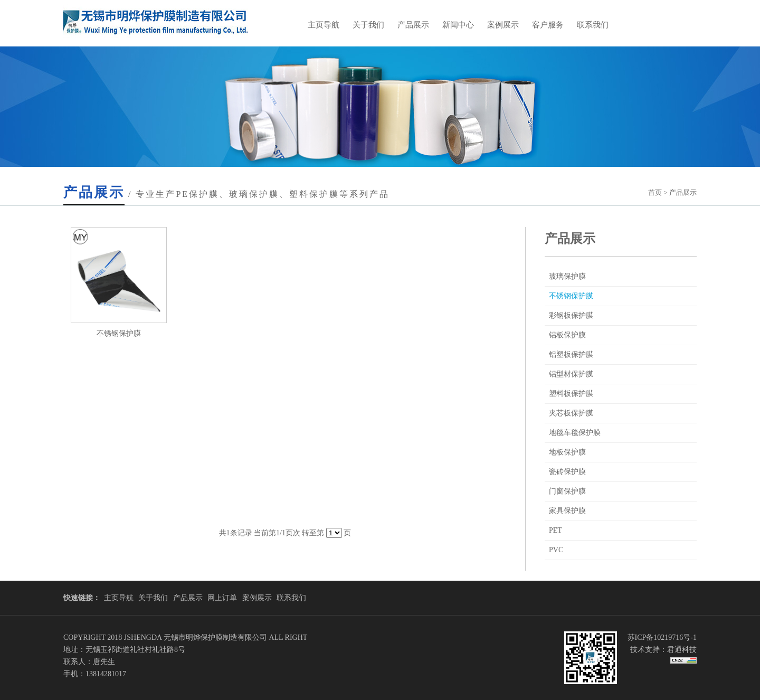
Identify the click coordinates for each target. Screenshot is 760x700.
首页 (655, 192)
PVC (556, 550)
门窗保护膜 (567, 491)
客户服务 (548, 25)
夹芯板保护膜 (571, 413)
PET (555, 530)
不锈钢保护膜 (571, 296)
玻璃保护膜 (567, 276)
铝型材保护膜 (571, 374)
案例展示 (503, 25)
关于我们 (368, 25)
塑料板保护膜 (571, 394)
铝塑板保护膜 (571, 354)
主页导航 (324, 25)
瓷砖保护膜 (567, 472)
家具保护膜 (567, 511)
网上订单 (222, 598)
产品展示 (413, 25)
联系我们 (593, 25)
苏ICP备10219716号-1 (662, 637)
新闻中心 (458, 25)
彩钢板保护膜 (571, 315)
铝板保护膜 (567, 335)
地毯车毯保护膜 (575, 433)
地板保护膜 (567, 452)
